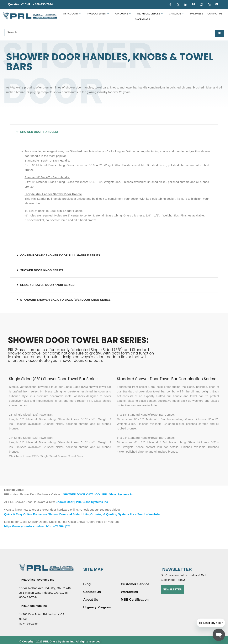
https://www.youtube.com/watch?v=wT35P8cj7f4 (38, 524)
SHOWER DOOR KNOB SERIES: (43, 268)
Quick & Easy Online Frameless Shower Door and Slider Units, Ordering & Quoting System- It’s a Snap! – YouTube (84, 512)
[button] (114, 130)
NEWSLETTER (172, 587)
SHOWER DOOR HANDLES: (40, 130)
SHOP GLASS (218, 16)
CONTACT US (201, 16)
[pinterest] (194, 4)
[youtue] (217, 4)
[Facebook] (170, 4)
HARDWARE (116, 17)
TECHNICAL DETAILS (141, 17)
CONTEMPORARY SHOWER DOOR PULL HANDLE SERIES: (62, 254)
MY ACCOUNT (69, 17)
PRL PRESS (184, 16)
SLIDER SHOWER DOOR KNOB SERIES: (48, 283)
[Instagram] (201, 4)
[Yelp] (209, 4)
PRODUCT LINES (93, 17)
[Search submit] (220, 32)
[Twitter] (178, 4)
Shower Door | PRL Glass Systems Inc (82, 500)
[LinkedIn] (186, 4)
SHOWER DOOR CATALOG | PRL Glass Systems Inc (99, 492)
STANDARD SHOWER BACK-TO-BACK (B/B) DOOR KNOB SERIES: (67, 298)
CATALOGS (166, 17)
